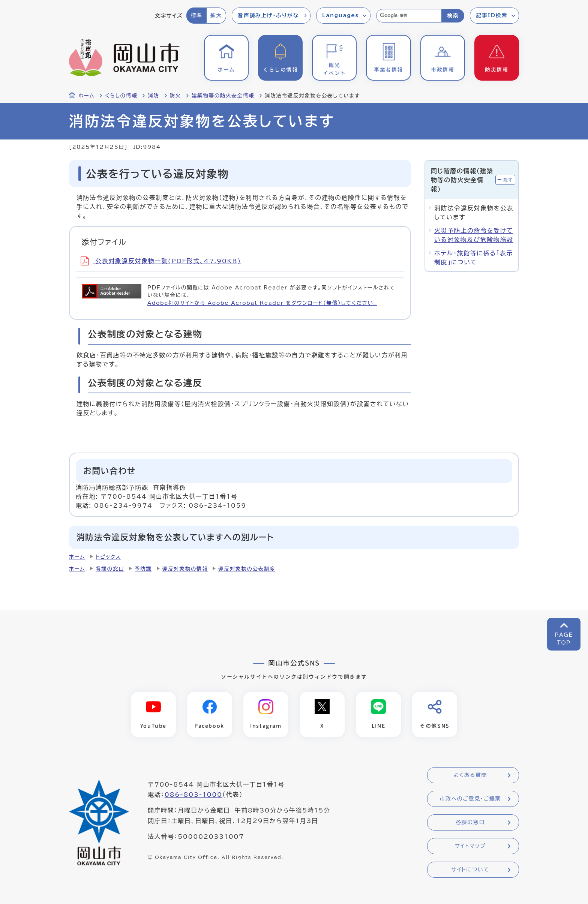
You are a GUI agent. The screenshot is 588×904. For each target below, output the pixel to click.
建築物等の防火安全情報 (223, 96)
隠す (508, 180)
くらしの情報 (121, 96)
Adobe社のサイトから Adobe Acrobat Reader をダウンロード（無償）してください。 (262, 303)
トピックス (108, 557)
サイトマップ (470, 846)
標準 (196, 15)
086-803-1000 (193, 795)
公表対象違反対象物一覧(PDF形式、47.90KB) (161, 261)
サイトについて (470, 870)
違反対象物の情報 (185, 569)
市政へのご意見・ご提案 (470, 799)
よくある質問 (470, 775)
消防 (153, 96)
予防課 (143, 569)
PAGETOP (564, 639)
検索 (453, 16)
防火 (175, 96)
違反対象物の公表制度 (247, 569)
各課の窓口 (110, 569)
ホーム (86, 96)
